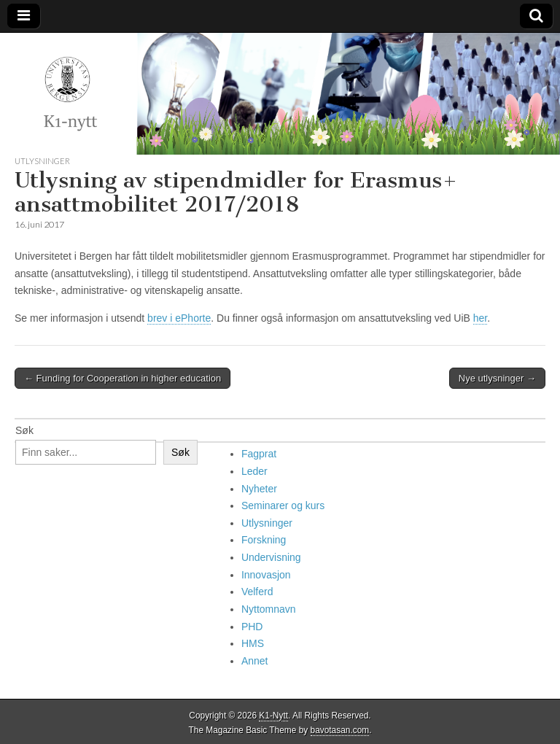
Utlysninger (42, 161)
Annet (255, 661)
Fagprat (259, 454)
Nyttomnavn (269, 609)
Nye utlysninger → (497, 378)
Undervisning (271, 557)
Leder (254, 471)
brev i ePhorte (179, 318)
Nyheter (259, 489)
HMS (253, 643)
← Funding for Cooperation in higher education (122, 378)
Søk (24, 430)
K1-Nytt (273, 716)
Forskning (264, 540)
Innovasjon (266, 575)
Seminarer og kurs (283, 505)
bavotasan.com (340, 730)
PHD (252, 627)
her (480, 318)
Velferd (257, 592)
